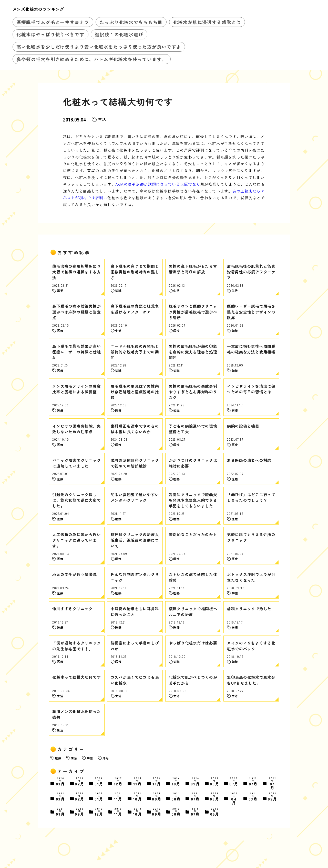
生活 (102, 119)
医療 (58, 758)
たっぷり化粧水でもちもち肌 (131, 22)
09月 (196, 782)
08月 (215, 782)
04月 (273, 783)
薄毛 (106, 758)
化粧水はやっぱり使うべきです (50, 34)
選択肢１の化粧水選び (119, 34)
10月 (176, 782)
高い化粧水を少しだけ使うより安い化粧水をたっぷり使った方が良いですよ (99, 47)
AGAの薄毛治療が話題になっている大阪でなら (158, 184)
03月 (60, 782)
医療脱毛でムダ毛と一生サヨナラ (53, 22)
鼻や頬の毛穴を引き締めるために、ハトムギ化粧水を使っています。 (91, 59)
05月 (215, 812)
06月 (215, 797)
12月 (118, 782)
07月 (234, 782)
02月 (80, 782)
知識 (90, 758)
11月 (138, 782)
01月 (99, 782)
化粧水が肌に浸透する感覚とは (207, 22)
